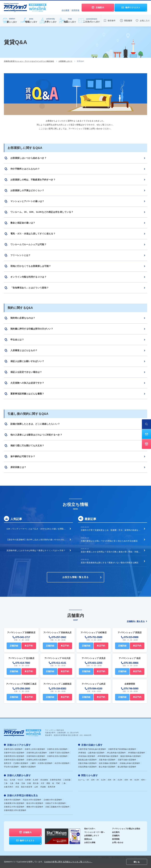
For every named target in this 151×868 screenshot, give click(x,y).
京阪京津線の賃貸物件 (87, 767)
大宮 (43, 787)
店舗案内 (116, 839)
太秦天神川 (9, 790)
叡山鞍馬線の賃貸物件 (127, 770)
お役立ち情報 (90, 846)
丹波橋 (43, 790)
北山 (6, 783)
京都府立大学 (14, 810)
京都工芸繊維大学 (57, 810)
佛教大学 (35, 810)
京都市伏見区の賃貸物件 (14, 763)
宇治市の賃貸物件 (11, 770)
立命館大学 (53, 803)
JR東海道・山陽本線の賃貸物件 (91, 756)
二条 (64, 787)
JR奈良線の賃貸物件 (87, 760)
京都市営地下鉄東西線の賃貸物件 (122, 753)
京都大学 (12, 803)
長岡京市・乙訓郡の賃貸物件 (16, 767)
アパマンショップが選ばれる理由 (126, 832)
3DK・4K (128, 783)
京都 (29, 787)
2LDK (120, 783)
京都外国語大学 (15, 814)
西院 (48, 787)
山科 (36, 790)
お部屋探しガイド (65, 61)
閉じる (137, 862)
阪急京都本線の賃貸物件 (131, 760)
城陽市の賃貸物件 (28, 770)
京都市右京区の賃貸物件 (57, 760)
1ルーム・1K (84, 783)
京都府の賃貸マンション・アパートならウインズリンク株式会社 (29, 61)
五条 (23, 787)
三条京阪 (67, 783)
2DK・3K (112, 783)
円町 (58, 787)
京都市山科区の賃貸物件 (37, 763)
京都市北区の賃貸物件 (13, 753)
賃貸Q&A (88, 843)
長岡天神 (51, 790)
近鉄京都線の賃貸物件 (108, 767)
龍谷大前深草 (27, 790)
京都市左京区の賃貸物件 (57, 753)
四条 (17, 787)
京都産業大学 (14, 807)
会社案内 (116, 836)
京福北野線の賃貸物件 (87, 770)
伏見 (17, 790)
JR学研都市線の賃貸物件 (108, 760)
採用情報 (75, 10)
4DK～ (144, 783)
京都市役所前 (55, 783)
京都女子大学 (56, 807)
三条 (6, 787)
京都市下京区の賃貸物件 (59, 756)
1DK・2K (95, 783)
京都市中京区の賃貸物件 (14, 756)
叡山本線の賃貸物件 (107, 770)
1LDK (103, 783)
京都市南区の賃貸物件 (36, 760)
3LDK (137, 783)
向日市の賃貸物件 (62, 767)
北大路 (13, 783)
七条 (12, 787)
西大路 (36, 787)
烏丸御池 (44, 783)
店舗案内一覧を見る (137, 625)
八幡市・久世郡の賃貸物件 (41, 767)
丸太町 (35, 783)
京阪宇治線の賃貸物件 (127, 763)
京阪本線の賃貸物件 (107, 763)
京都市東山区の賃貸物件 (37, 756)
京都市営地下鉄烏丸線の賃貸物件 (92, 753)
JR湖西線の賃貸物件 (136, 756)
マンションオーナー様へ (94, 836)
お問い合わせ (118, 846)
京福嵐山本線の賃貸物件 (130, 767)
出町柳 (28, 783)
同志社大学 (32, 803)
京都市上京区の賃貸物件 (35, 753)
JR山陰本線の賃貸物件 (116, 756)
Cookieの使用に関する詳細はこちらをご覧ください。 (68, 862)
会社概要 (66, 10)
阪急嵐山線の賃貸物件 (87, 763)
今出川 (20, 783)
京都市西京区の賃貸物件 (14, 760)
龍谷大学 (35, 807)
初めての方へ (90, 832)
